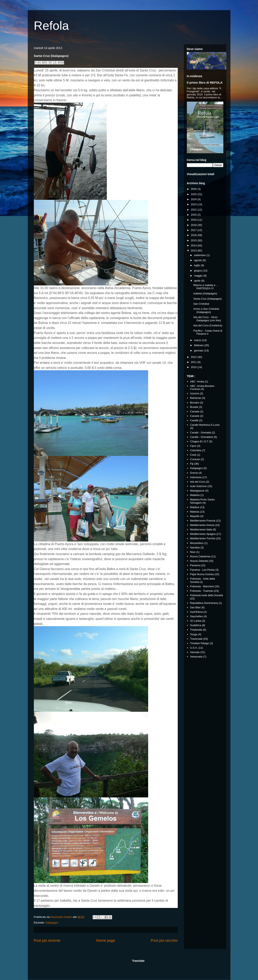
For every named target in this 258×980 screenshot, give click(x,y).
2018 (194, 225)
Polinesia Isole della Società (207, 595)
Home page (106, 941)
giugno (198, 271)
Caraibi (194, 420)
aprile (198, 281)
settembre (200, 255)
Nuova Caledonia (200, 556)
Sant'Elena (196, 612)
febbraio (199, 345)
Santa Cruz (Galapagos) (208, 299)
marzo (198, 340)
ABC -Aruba (197, 381)
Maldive (195, 507)
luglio (197, 265)
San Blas (195, 607)
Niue (193, 552)
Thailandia (196, 630)
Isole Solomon (198, 486)
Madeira (195, 495)
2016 (194, 235)
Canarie (195, 416)
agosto (198, 260)
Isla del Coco (198, 482)
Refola (51, 26)
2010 (194, 367)
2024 (194, 199)
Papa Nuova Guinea (202, 574)
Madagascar (197, 491)
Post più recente (47, 941)
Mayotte (195, 516)
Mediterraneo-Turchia (203, 538)
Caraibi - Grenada (201, 433)
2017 (194, 230)
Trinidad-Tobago (200, 643)
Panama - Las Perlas (202, 570)
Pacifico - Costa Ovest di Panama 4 (208, 332)
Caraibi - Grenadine (202, 437)
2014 (194, 245)
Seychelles (196, 616)
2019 (194, 220)
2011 (194, 362)
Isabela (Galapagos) (205, 293)
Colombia (196, 450)
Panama (195, 565)
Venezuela (196, 657)
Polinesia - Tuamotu (202, 591)
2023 (194, 204)
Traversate (196, 639)
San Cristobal (201, 304)
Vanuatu (195, 652)
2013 (194, 251)
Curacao (195, 459)
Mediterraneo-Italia (201, 529)
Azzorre (195, 393)
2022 (194, 210)
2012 (194, 357)
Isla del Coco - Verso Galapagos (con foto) (207, 319)
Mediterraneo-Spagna (203, 534)
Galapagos (52, 923)
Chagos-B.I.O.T (199, 441)
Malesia (195, 512)
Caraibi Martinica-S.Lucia (205, 425)
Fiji (192, 464)
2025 (194, 194)
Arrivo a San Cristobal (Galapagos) (206, 310)
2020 (194, 215)
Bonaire (195, 403)
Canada (195, 411)
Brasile (194, 407)
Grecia (194, 473)
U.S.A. (194, 648)
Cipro (193, 446)
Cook (193, 455)
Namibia (195, 547)
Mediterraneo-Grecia (202, 525)
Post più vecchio (164, 941)
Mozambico (197, 543)
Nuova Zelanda (199, 561)
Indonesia (196, 477)
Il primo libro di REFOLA (205, 82)
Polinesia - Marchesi (202, 586)
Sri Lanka (196, 621)
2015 (194, 240)
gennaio (199, 351)
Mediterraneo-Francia (203, 521)
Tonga (194, 634)
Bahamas (196, 398)
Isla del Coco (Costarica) (208, 325)
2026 (194, 189)
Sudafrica (196, 625)
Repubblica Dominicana (204, 603)
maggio (199, 276)
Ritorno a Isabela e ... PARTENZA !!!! (206, 287)
